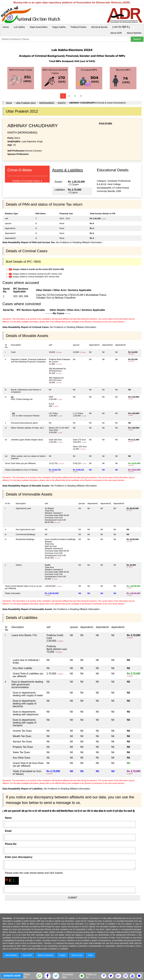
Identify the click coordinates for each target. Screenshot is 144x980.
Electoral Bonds (99, 27)
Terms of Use (77, 955)
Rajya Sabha (59, 27)
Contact (62, 955)
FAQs (90, 955)
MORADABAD (47, 103)
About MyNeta (134, 33)
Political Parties (79, 27)
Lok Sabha (19, 27)
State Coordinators (45, 955)
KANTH (62, 103)
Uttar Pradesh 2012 (26, 103)
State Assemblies (39, 27)
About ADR (116, 33)
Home (6, 27)
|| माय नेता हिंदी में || (121, 27)
